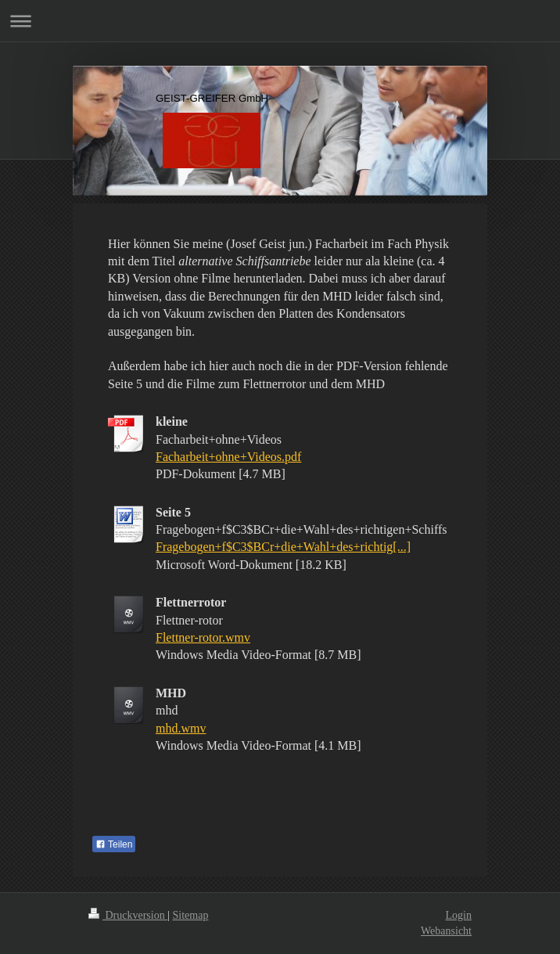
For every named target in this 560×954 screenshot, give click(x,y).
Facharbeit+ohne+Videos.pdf (228, 457)
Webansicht (446, 931)
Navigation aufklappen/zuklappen (280, 21)
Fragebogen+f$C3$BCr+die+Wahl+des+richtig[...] (283, 547)
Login (459, 915)
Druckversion (128, 915)
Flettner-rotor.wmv (203, 637)
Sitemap (191, 915)
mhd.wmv (181, 728)
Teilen (114, 844)
